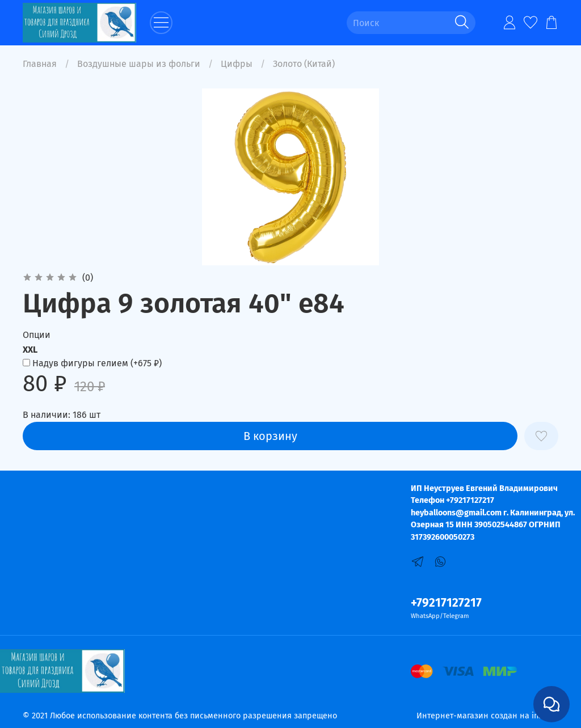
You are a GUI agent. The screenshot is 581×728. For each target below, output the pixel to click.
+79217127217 (446, 603)
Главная (40, 64)
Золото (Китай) (304, 64)
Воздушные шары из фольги (139, 64)
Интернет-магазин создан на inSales (487, 716)
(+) (92, 363)
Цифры (237, 64)
